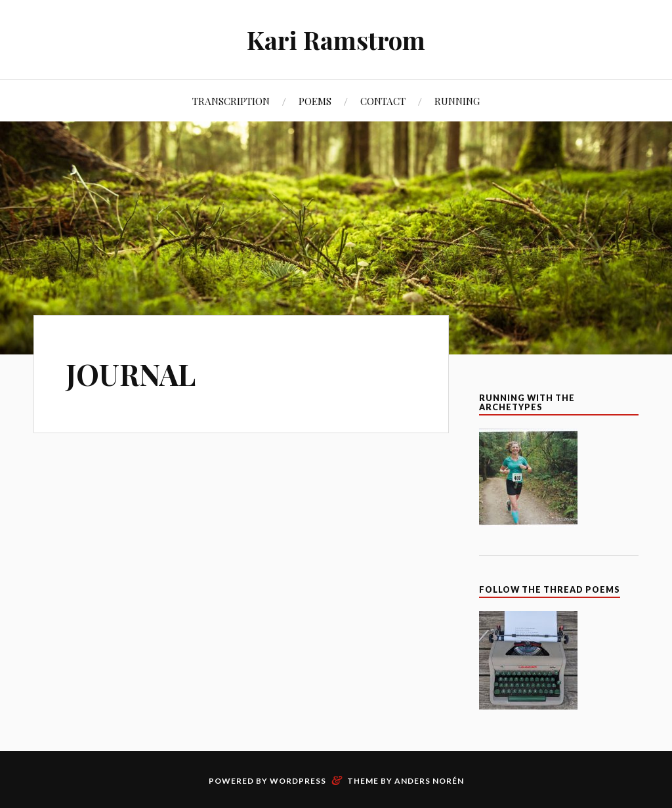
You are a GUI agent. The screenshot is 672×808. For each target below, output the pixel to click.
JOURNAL (131, 374)
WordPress (298, 781)
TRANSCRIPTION (231, 101)
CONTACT (383, 101)
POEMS (315, 101)
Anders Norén (429, 781)
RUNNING (457, 101)
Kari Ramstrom (336, 40)
